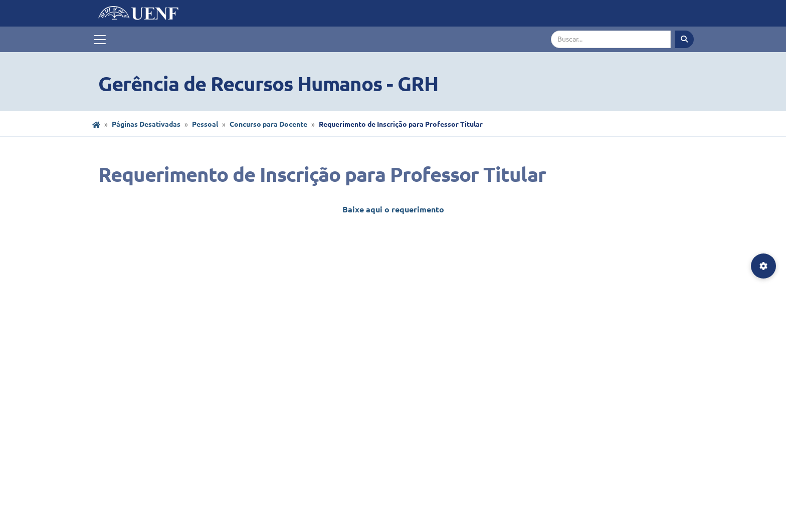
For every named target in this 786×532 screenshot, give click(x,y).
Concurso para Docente (268, 124)
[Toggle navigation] (100, 40)
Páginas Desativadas (146, 124)
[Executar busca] (684, 39)
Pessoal (205, 124)
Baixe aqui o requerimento (393, 209)
